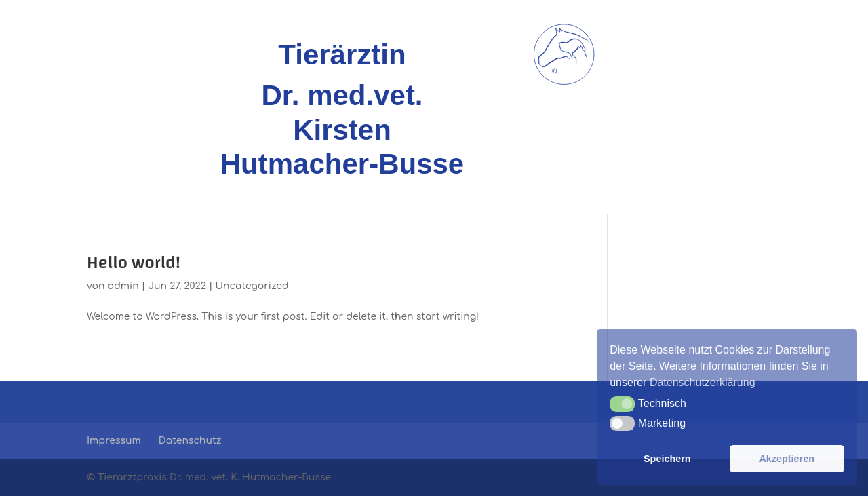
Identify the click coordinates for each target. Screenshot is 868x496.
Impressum (114, 441)
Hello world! (134, 263)
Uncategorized (252, 286)
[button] (622, 404)
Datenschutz (190, 441)
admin (123, 286)
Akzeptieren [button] (787, 459)
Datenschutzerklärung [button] (703, 382)
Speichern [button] (667, 459)
